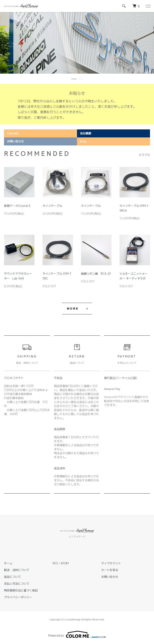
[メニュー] (148, 6)
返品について (12, 577)
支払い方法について (17, 584)
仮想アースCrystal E (17, 206)
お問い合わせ (110, 577)
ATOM (65, 563)
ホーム (8, 563)
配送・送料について (17, 570)
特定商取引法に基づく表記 (21, 590)
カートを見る (110, 570)
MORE (73, 309)
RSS (55, 563)
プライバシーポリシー (18, 597)
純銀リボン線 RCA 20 (96, 274)
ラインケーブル (52, 206)
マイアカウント (111, 563)
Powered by (77, 634)
